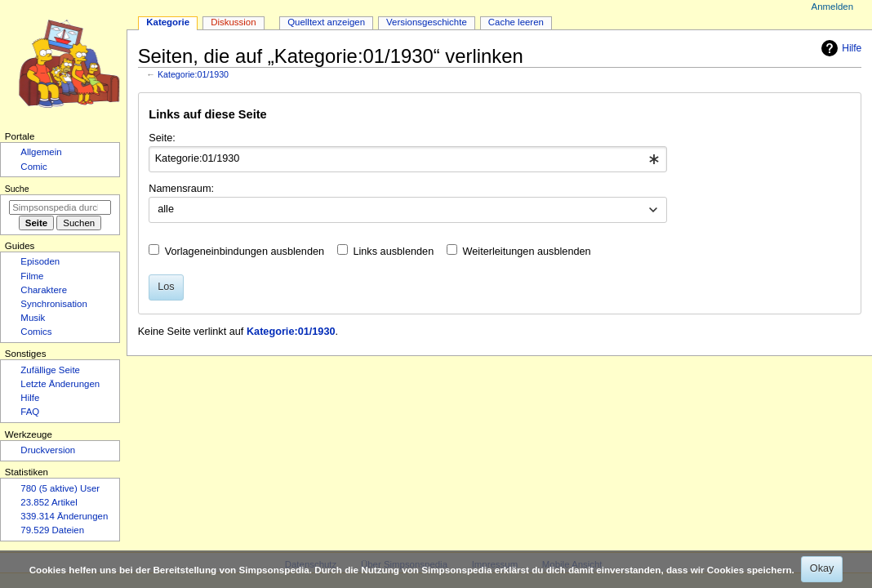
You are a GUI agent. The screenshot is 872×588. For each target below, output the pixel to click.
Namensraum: (181, 189)
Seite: (162, 138)
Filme (32, 276)
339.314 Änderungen (64, 516)
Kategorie (168, 22)
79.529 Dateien (52, 530)
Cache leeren (516, 22)
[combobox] (408, 159)
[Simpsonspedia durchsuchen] (60, 207)
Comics (36, 332)
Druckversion (48, 450)
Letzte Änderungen (60, 384)
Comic (33, 167)
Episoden (40, 261)
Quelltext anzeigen (326, 22)
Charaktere (44, 290)
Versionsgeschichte (427, 22)
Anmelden (833, 7)
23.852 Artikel (49, 502)
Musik (33, 318)
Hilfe (839, 48)
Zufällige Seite (50, 370)
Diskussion (233, 22)
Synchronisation (54, 304)
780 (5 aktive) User (60, 488)
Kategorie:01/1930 (193, 74)
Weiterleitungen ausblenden (527, 252)
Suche (17, 189)
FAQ (30, 412)
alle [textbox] (166, 209)
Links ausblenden (393, 252)
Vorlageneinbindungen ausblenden (245, 252)
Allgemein (41, 152)
